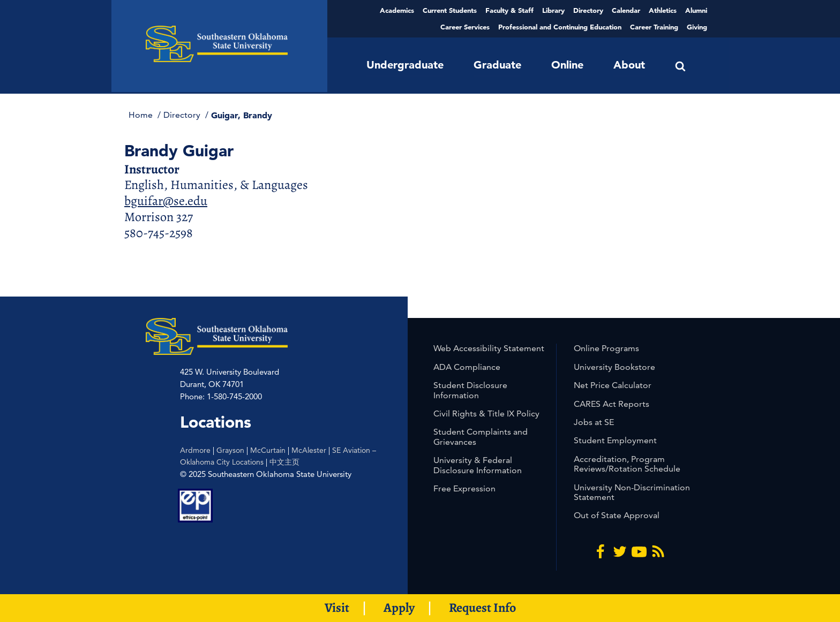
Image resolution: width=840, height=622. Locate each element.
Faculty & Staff (509, 10)
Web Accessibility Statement (489, 348)
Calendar (626, 10)
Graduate (497, 65)
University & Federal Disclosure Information (478, 465)
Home (142, 115)
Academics (397, 10)
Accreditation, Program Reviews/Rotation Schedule (627, 464)
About (629, 65)
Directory (588, 10)
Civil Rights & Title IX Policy (486, 414)
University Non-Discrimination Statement (632, 492)
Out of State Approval (617, 515)
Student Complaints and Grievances (481, 437)
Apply (399, 608)
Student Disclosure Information (470, 390)
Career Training (654, 27)
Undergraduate (405, 65)
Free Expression (464, 488)
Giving (697, 27)
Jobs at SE (594, 422)
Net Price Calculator (613, 385)
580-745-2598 (159, 233)
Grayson (230, 450)
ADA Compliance (467, 367)
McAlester (309, 450)
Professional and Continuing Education (560, 27)
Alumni (696, 10)
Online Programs (606, 348)
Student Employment (615, 440)
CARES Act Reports (612, 404)
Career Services (465, 27)
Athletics (663, 10)
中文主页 (284, 462)
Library (553, 10)
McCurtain (268, 450)
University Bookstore (614, 367)
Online (567, 65)
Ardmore (195, 450)
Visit (337, 608)
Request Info (482, 608)
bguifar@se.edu (166, 201)
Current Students (450, 10)
